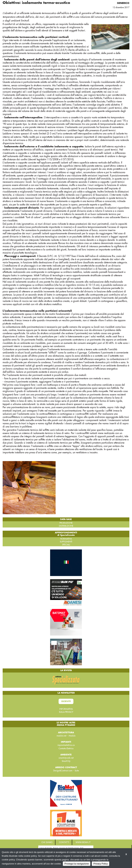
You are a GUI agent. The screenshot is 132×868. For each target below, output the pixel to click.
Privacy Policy (100, 864)
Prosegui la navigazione (77, 864)
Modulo (72, 736)
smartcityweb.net (66, 758)
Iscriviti (66, 701)
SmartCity (66, 761)
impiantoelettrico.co (66, 745)
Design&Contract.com (63, 771)
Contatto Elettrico (66, 748)
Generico (123, 3)
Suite (77, 771)
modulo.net (62, 736)
